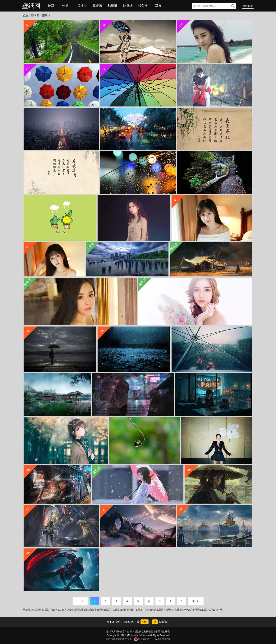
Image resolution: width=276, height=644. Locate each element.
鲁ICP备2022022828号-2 (119, 639)
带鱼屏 (143, 6)
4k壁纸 (97, 6)
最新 (51, 6)
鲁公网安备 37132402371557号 (152, 639)
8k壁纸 (128, 6)
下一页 (196, 601)
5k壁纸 (112, 6)
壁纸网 (31, 6)
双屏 (158, 6)
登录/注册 (248, 6)
